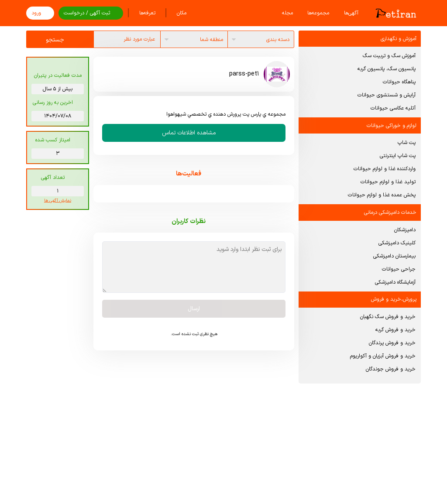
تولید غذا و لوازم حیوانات (388, 182)
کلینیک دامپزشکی (397, 243)
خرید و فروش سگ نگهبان (388, 317)
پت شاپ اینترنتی (398, 156)
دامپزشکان (405, 230)
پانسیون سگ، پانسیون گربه (387, 69)
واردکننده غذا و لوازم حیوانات (385, 169)
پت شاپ (407, 143)
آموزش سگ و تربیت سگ (389, 56)
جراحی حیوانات (399, 269)
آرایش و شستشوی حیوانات (387, 95)
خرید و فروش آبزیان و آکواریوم (383, 356)
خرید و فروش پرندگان (392, 343)
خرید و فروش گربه (395, 330)
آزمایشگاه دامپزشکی (395, 282)
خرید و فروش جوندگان (391, 369)
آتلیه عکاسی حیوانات (393, 108)
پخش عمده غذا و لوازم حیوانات (382, 195)
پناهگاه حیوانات (399, 82)
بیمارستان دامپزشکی (394, 256)
